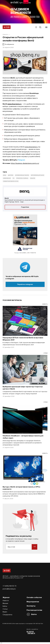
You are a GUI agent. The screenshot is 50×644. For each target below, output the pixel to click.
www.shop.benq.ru (9, 85)
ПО (13, 178)
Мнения (5, 603)
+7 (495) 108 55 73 (9, 586)
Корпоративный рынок (37, 175)
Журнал (6, 597)
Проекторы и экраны (22, 178)
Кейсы (5, 606)
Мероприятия (33, 602)
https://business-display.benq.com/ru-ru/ (25, 163)
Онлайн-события (34, 597)
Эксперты (31, 606)
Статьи (5, 609)
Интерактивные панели (22, 175)
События (33, 178)
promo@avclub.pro (9, 589)
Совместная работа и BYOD (11, 181)
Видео (5, 612)
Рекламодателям (34, 610)
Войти (34, 614)
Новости (6, 601)
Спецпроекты (7, 615)
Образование (7, 178)
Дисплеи (11, 175)
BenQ (5, 175)
